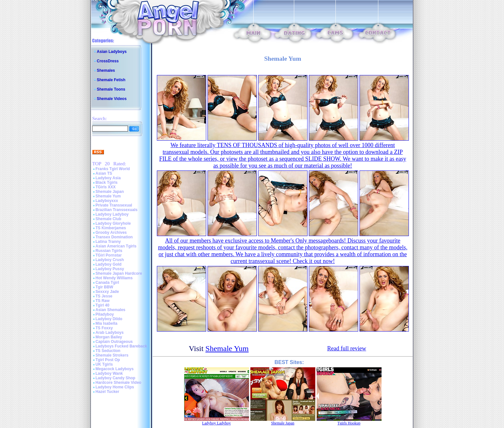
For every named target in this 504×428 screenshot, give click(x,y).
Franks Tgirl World (113, 169)
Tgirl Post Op (108, 360)
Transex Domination (114, 237)
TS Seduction (108, 351)
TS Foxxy (104, 328)
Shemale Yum (108, 196)
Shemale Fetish (111, 80)
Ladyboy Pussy (110, 269)
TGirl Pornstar (109, 255)
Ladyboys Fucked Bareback (121, 346)
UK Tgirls (104, 364)
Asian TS (104, 173)
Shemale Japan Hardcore (119, 273)
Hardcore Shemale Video (118, 383)
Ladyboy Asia (108, 178)
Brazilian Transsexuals (116, 210)
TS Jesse (104, 296)
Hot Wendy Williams (114, 278)
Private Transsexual (114, 205)
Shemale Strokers (112, 355)
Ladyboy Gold (108, 264)
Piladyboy (105, 314)
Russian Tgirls (109, 251)
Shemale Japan (110, 192)
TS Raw (102, 301)
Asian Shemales (110, 310)
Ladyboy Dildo (109, 319)
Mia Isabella (106, 323)
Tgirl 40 (102, 305)
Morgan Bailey (109, 337)
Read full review (347, 348)
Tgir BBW (104, 287)
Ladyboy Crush (110, 260)
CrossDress (108, 61)
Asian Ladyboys (112, 52)
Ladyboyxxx (107, 201)
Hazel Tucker (107, 392)
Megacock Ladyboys (114, 369)
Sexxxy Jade (107, 292)
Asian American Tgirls (116, 246)
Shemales (106, 70)
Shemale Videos (112, 99)
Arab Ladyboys (110, 333)
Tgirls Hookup (349, 423)
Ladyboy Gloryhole (113, 223)
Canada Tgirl (107, 283)
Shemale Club (108, 219)
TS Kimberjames (111, 228)
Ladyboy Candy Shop (115, 378)
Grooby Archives (111, 233)
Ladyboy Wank (109, 373)
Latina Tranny (108, 242)
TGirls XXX (106, 187)
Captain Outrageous (114, 342)
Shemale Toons (111, 89)
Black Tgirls (107, 183)
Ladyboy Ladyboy (112, 214)
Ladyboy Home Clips (115, 387)
